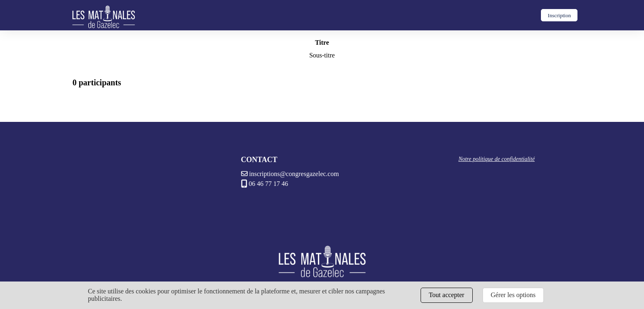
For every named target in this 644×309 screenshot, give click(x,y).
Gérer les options (513, 295)
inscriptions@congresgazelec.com (290, 174)
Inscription (559, 15)
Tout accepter (446, 295)
